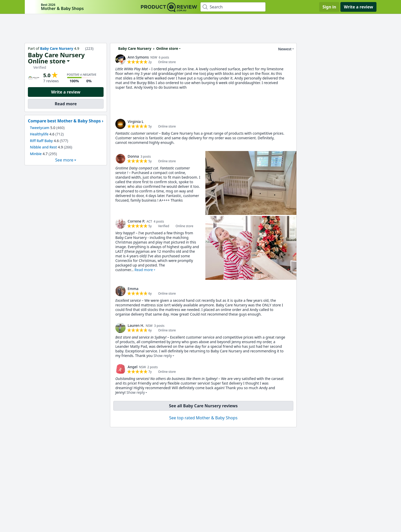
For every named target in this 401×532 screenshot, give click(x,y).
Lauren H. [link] (136, 325)
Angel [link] (132, 367)
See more (64, 160)
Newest (282, 49)
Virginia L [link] (136, 122)
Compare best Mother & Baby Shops (64, 121)
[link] (120, 60)
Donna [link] (133, 156)
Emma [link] (133, 289)
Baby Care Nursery (57, 48)
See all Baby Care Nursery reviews (203, 406)
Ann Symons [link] (138, 57)
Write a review (358, 7)
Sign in (329, 7)
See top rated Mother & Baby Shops (203, 418)
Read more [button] (144, 270)
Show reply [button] (163, 356)
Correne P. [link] (136, 221)
